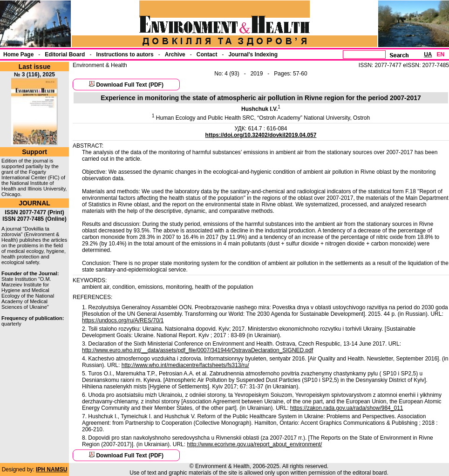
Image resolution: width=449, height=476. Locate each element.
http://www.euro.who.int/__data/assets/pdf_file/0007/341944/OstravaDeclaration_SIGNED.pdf (197, 350)
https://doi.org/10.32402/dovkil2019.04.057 (261, 135)
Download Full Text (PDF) (129, 85)
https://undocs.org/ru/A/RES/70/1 (123, 320)
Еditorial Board (65, 54)
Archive (175, 54)
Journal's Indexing (253, 54)
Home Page (18, 54)
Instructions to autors (125, 54)
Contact (207, 54)
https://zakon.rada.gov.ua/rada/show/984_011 (347, 408)
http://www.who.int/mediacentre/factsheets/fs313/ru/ (185, 365)
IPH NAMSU (51, 469)
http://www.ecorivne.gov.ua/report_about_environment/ (254, 444)
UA (428, 54)
